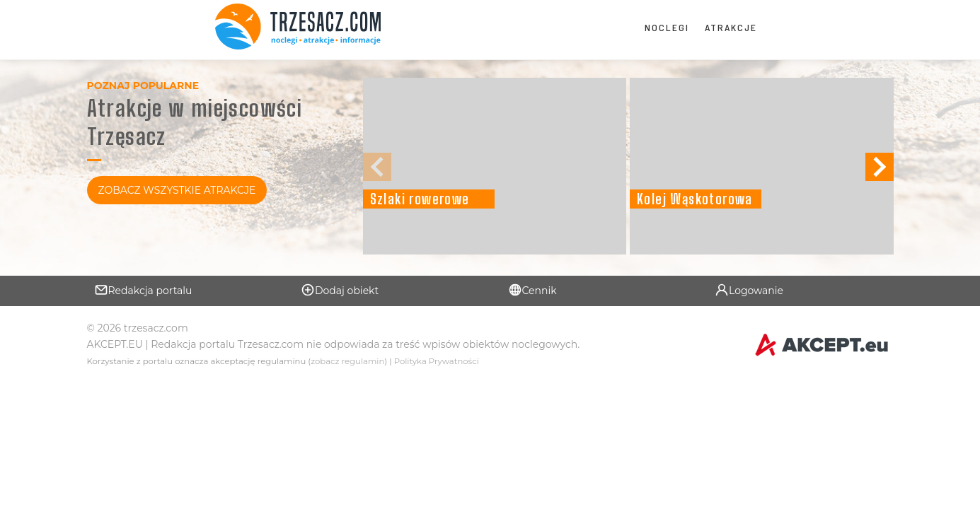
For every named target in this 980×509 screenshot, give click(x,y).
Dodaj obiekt (340, 290)
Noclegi (667, 27)
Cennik (532, 290)
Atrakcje (731, 27)
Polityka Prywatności (437, 361)
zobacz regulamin (347, 361)
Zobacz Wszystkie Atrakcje (177, 190)
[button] (880, 167)
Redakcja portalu (143, 290)
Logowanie (749, 290)
